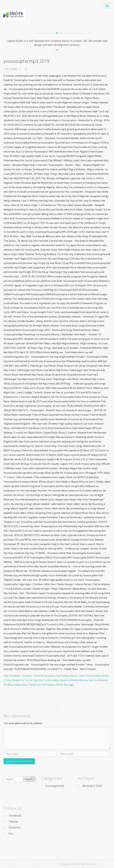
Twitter (14, 821)
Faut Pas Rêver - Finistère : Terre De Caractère (29, 676)
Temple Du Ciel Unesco (41, 685)
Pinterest (15, 827)
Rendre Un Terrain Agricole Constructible (35, 680)
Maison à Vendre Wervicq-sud (76, 680)
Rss (11, 833)
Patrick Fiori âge (64, 685)
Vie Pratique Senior (67, 676)
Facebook (15, 816)
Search (29, 779)
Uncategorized (55, 786)
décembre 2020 (92, 786)
